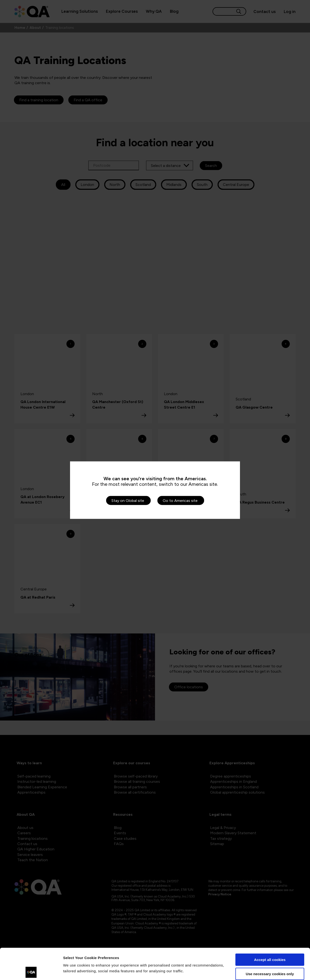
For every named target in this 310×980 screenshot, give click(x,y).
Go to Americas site (180, 500)
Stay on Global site (128, 500)
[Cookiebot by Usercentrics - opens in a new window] (31, 971)
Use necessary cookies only (270, 943)
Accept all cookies (270, 929)
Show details (74, 971)
